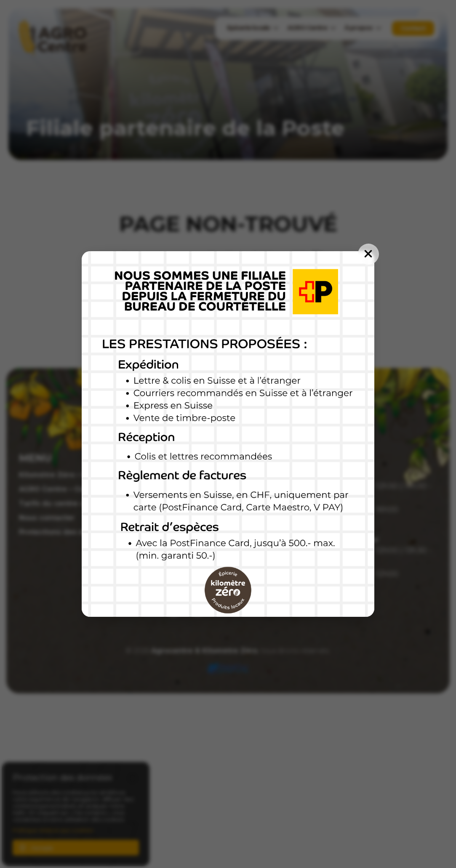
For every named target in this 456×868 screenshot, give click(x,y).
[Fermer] (368, 254)
